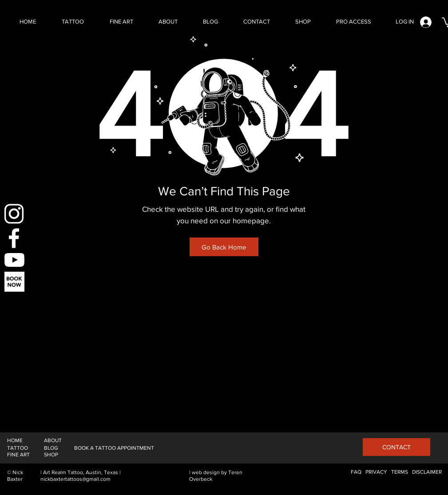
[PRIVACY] (376, 472)
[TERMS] (400, 472)
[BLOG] (51, 448)
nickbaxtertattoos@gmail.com (75, 479)
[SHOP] (51, 455)
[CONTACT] (396, 447)
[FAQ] (356, 472)
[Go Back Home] (224, 247)
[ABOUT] (53, 441)
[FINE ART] (18, 455)
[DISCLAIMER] (427, 472)
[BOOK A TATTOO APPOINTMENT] (114, 448)
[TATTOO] (18, 448)
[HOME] (15, 441)
